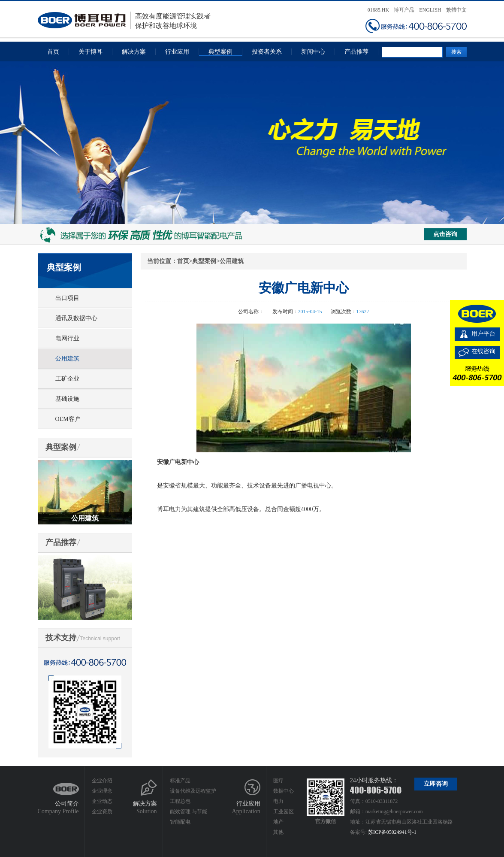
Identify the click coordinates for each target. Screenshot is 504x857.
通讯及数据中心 (76, 318)
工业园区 (284, 812)
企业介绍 (102, 781)
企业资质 (102, 812)
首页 (53, 52)
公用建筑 (67, 359)
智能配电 (180, 822)
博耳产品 (404, 10)
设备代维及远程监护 (193, 791)
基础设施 (67, 399)
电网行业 (67, 338)
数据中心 (284, 791)
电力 (278, 801)
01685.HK (378, 10)
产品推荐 (356, 52)
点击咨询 (445, 234)
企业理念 (102, 791)
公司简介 (67, 804)
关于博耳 (91, 52)
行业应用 (177, 52)
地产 (278, 822)
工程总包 (180, 801)
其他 (278, 832)
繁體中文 (456, 10)
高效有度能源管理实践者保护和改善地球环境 (124, 20)
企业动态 (102, 801)
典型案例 (220, 52)
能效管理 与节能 (189, 812)
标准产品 (180, 781)
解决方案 (134, 52)
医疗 (278, 781)
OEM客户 (68, 419)
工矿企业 (67, 379)
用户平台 (483, 334)
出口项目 (67, 298)
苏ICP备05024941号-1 (392, 832)
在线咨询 (483, 351)
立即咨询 (436, 784)
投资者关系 (267, 52)
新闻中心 (313, 52)
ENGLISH (430, 10)
